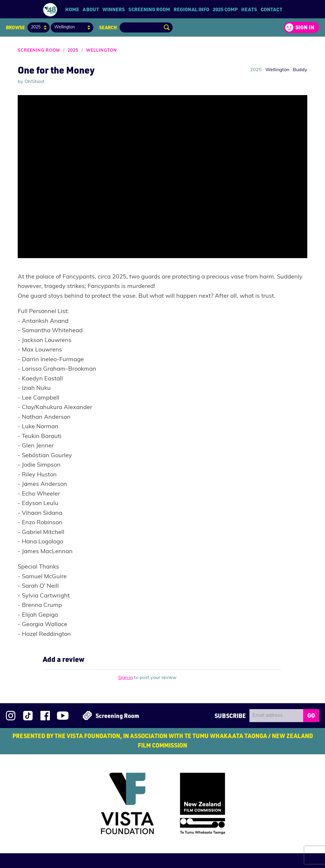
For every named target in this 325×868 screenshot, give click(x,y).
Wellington (101, 51)
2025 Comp (225, 9)
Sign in (305, 27)
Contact (271, 9)
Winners (114, 9)
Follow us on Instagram (11, 716)
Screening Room (149, 9)
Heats (249, 9)
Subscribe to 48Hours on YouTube (63, 716)
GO (311, 715)
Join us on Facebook (45, 716)
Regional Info (191, 9)
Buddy (300, 70)
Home (72, 9)
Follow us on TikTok (28, 716)
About (91, 9)
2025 (73, 51)
